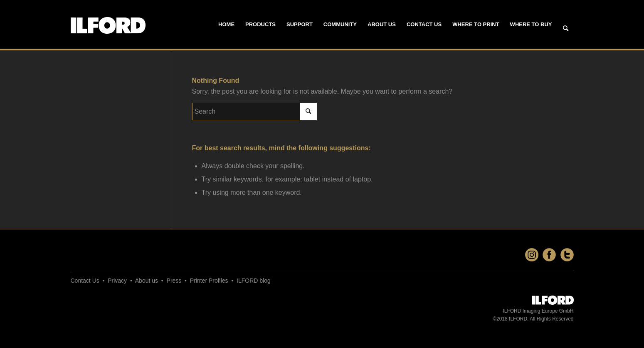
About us (147, 281)
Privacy (117, 281)
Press (174, 281)
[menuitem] (226, 25)
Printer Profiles (209, 281)
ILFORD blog (254, 281)
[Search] (566, 29)
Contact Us (85, 281)
